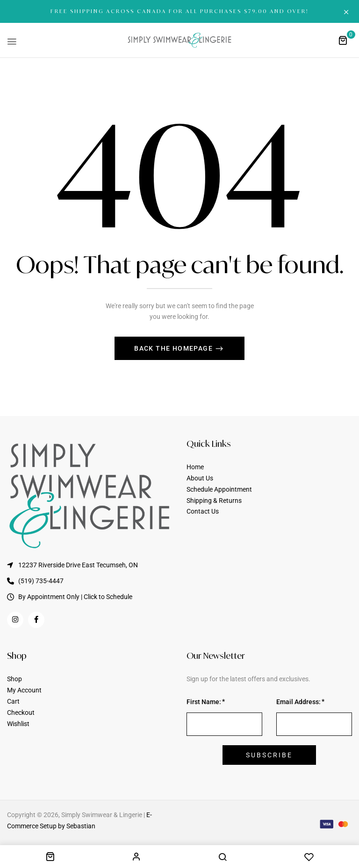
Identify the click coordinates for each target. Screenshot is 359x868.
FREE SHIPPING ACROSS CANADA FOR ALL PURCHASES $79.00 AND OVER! (179, 11)
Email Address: (298, 702)
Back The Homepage (174, 348)
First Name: (204, 702)
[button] (343, 40)
